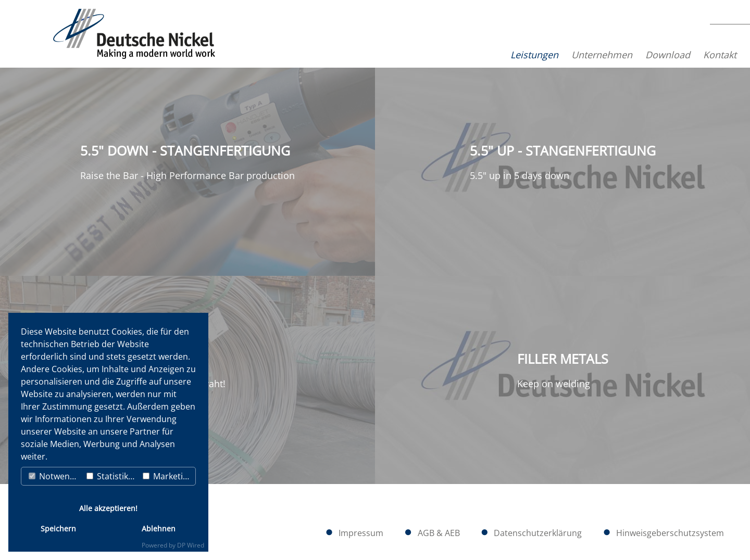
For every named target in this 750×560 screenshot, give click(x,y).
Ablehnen (159, 529)
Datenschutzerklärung (538, 533)
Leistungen (496, 55)
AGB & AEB (439, 533)
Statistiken (112, 476)
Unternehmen (563, 55)
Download (629, 55)
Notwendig (55, 476)
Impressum (361, 533)
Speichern (58, 529)
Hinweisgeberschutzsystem (670, 533)
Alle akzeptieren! (108, 508)
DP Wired (191, 545)
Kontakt (681, 55)
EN (726, 47)
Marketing (168, 476)
